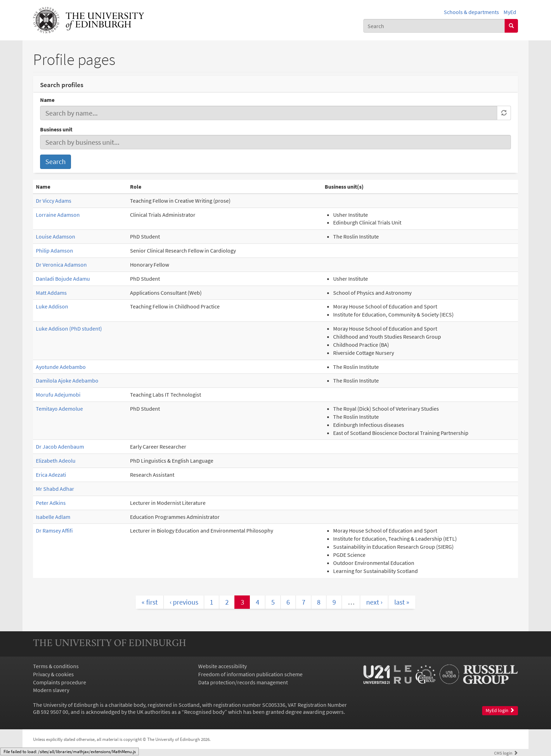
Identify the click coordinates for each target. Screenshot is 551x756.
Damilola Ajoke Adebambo (67, 380)
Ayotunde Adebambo (61, 367)
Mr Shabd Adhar (55, 489)
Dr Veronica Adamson (61, 265)
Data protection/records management (243, 682)
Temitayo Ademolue (59, 409)
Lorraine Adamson (58, 215)
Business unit (56, 129)
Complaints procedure (60, 682)
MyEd (510, 12)
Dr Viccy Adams (54, 201)
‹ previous (184, 602)
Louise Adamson (56, 236)
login (506, 753)
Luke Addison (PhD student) (69, 328)
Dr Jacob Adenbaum (60, 447)
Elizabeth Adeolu (56, 461)
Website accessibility (222, 666)
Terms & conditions (56, 666)
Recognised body (204, 712)
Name (47, 100)
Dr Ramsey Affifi (54, 530)
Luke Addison (52, 306)
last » (402, 602)
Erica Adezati (51, 475)
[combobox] (434, 26)
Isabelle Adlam (53, 517)
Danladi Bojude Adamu (63, 279)
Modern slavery (51, 690)
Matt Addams (51, 293)
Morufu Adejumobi (58, 395)
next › (374, 602)
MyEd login (500, 711)
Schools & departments (471, 12)
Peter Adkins (51, 503)
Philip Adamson (54, 250)
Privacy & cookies (53, 674)
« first (150, 602)
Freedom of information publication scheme (250, 674)
